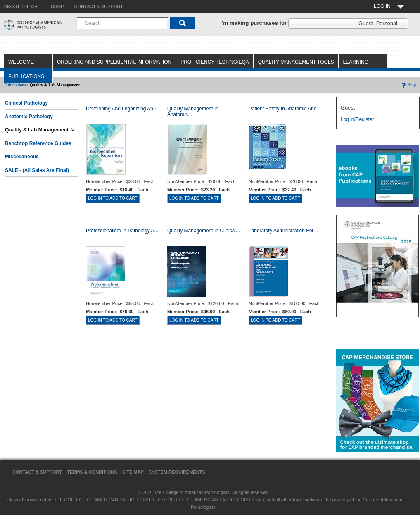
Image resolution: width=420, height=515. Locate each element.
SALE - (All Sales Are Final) (37, 170)
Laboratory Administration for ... (284, 231)
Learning (356, 62)
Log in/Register (357, 119)
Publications (26, 76)
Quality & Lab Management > (40, 130)
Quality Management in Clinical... (204, 231)
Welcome (21, 62)
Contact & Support (37, 472)
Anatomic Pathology (29, 117)
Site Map (133, 472)
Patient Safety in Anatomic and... (285, 109)
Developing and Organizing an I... (123, 109)
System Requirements (177, 472)
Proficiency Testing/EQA (215, 62)
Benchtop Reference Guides (38, 143)
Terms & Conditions (92, 472)
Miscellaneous (22, 157)
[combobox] (122, 23)
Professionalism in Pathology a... (122, 231)
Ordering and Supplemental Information (114, 62)
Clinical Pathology (26, 103)
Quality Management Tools (296, 62)
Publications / (16, 85)
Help (408, 85)
